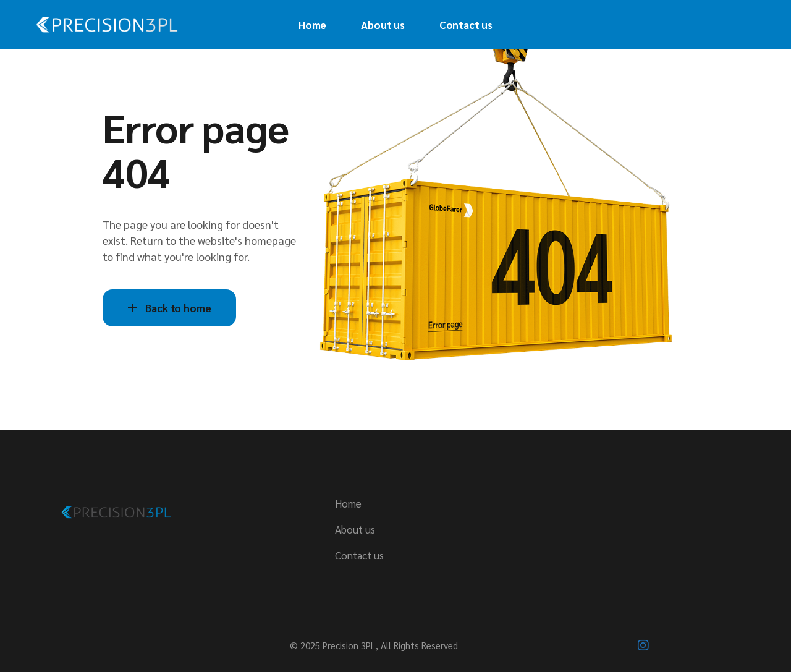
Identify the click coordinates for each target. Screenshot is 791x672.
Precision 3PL (349, 645)
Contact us (359, 555)
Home (348, 503)
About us (355, 529)
